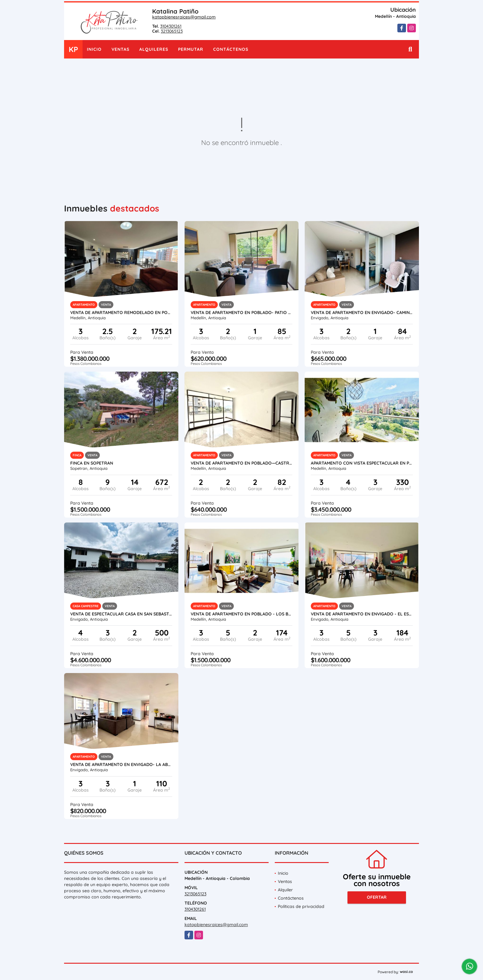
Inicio (94, 49)
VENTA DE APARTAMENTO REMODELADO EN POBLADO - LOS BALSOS (121, 313)
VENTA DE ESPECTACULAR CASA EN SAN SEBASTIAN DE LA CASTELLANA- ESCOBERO (121, 614)
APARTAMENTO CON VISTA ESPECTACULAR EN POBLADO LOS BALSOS (362, 463)
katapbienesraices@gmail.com (184, 17)
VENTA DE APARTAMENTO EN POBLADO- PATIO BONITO (242, 313)
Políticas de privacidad (301, 906)
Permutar (191, 49)
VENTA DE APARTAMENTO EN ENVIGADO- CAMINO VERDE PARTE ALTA (362, 313)
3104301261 (171, 26)
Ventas (120, 49)
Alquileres (154, 49)
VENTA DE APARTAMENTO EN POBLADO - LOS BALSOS (242, 614)
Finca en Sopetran (92, 463)
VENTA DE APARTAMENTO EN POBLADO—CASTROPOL (242, 463)
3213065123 (172, 31)
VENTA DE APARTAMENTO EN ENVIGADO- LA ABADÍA (121, 764)
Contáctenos (231, 49)
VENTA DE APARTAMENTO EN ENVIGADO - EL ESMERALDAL (362, 614)
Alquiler (285, 890)
